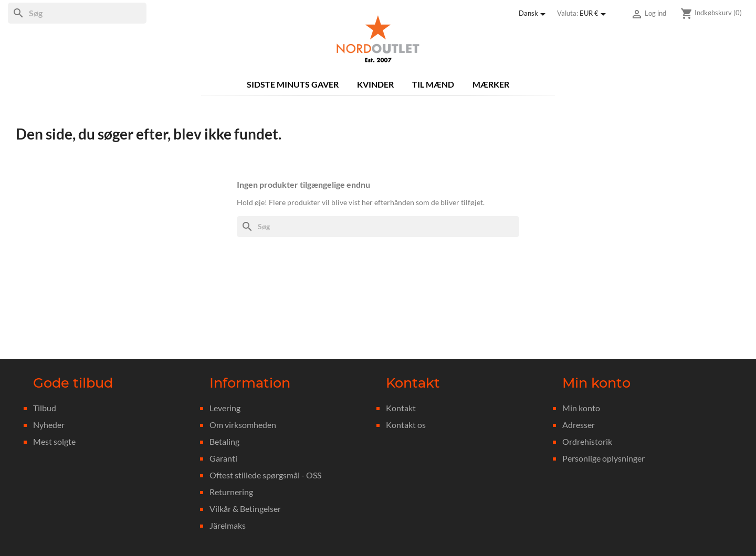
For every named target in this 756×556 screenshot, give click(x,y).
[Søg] (77, 13)
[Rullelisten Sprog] (534, 14)
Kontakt (401, 408)
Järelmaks (228, 525)
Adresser (579, 425)
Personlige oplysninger (603, 458)
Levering (225, 408)
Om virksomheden (243, 425)
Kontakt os (406, 425)
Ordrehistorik (587, 441)
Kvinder (375, 84)
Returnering (231, 492)
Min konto (581, 408)
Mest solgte (54, 441)
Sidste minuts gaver (293, 84)
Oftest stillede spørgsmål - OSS (265, 475)
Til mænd (433, 84)
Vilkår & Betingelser (245, 509)
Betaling (224, 441)
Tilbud (45, 408)
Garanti (223, 458)
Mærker (491, 84)
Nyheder (49, 425)
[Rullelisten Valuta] (595, 14)
